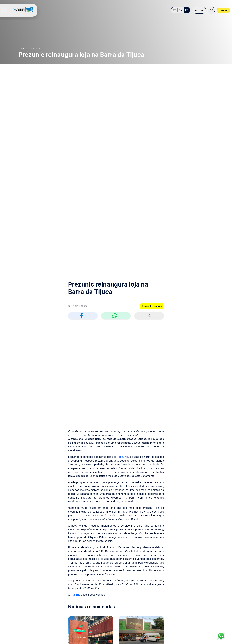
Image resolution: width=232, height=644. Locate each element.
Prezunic (123, 263)
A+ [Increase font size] (196, 10)
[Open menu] (4, 10)
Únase (223, 10)
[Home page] (25, 10)
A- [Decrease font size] (203, 10)
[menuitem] (88, 577)
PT (174, 10)
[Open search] (212, 10)
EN (181, 10)
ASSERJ (75, 400)
